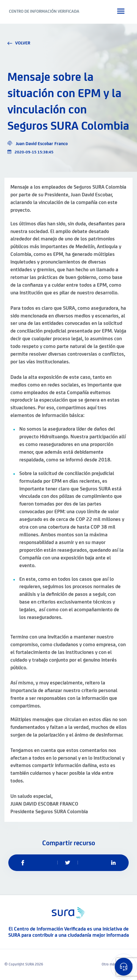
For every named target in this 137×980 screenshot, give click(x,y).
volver (19, 43)
